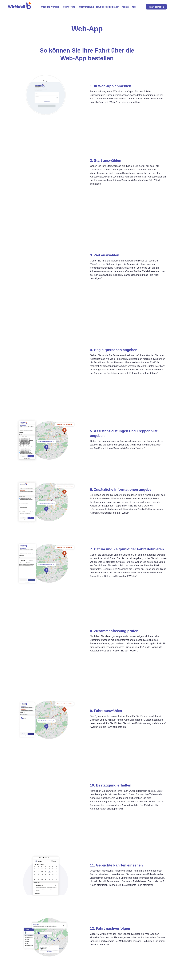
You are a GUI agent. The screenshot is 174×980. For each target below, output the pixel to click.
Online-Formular (114, 961)
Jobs (134, 7)
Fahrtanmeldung (86, 7)
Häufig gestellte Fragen (108, 7)
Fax (108, 977)
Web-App (110, 951)
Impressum (144, 951)
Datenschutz (145, 956)
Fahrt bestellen (156, 7)
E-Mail (109, 971)
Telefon (109, 956)
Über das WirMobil (50, 7)
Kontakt (125, 7)
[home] (19, 7)
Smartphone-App (114, 966)
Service (77, 951)
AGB (141, 961)
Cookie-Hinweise (147, 966)
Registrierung (68, 7)
